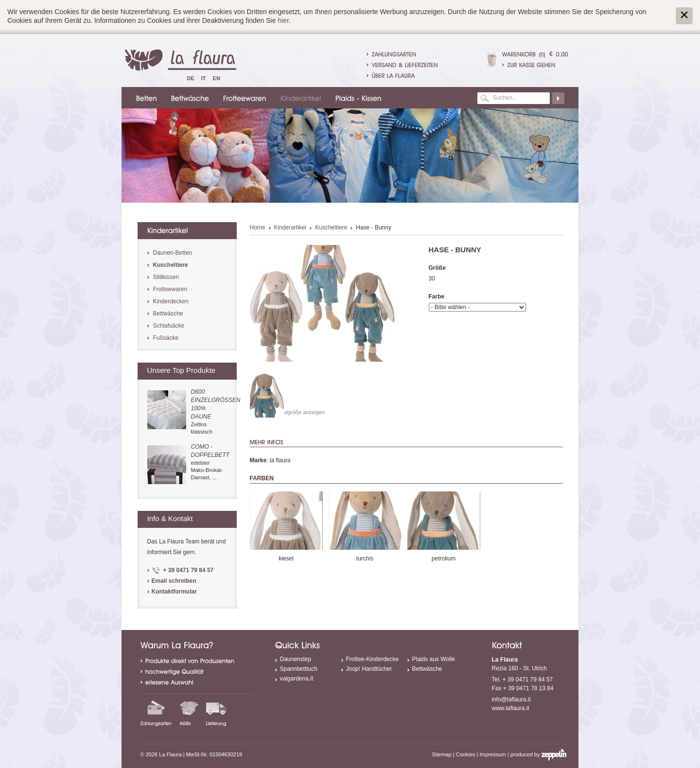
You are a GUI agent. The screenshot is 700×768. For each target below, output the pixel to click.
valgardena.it (297, 679)
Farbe (437, 297)
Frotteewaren (170, 289)
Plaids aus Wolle (434, 659)
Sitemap (441, 754)
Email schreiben (174, 581)
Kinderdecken (171, 301)
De (191, 78)
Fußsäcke (166, 338)
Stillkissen (166, 277)
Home (258, 227)
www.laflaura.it (511, 708)
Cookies (466, 754)
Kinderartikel (290, 227)
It (204, 78)
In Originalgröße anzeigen (294, 412)
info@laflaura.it (511, 699)
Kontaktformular (174, 592)
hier (283, 20)
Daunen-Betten (173, 253)
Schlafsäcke (169, 326)
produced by (538, 754)
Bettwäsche (168, 314)
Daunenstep (296, 659)
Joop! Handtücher (369, 669)
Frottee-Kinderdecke (373, 659)
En (217, 78)
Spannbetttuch (299, 669)
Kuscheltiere (331, 227)
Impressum (493, 754)
